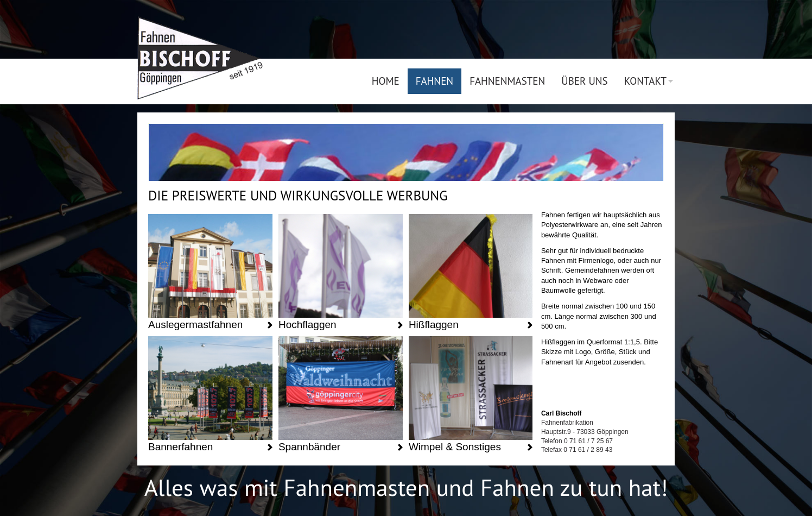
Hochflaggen (307, 325)
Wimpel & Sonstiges (455, 447)
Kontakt (645, 81)
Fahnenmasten (507, 81)
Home (386, 81)
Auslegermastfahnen (195, 325)
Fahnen (434, 81)
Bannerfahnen (180, 447)
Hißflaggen (434, 325)
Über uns (584, 81)
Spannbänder (309, 447)
